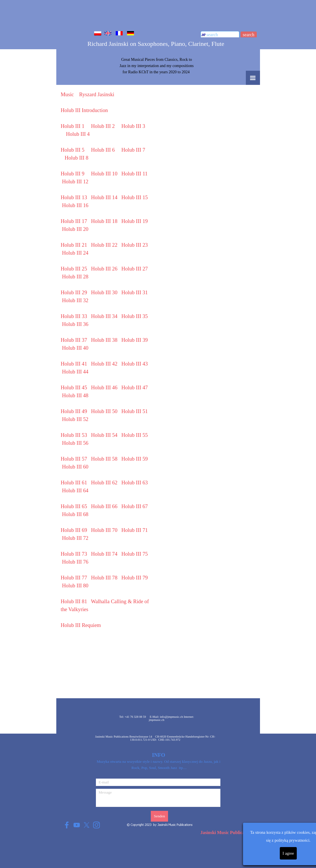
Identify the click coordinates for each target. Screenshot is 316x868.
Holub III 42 (104, 364)
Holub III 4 (78, 134)
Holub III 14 (104, 197)
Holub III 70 (104, 530)
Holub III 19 (135, 221)
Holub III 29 (74, 292)
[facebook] (67, 825)
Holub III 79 (135, 578)
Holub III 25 (74, 269)
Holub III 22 (104, 245)
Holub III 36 (75, 324)
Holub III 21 (74, 245)
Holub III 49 (74, 411)
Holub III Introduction (84, 110)
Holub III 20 (75, 229)
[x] (87, 825)
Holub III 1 (73, 126)
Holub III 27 (135, 269)
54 (104, 435)
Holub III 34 (104, 316)
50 (104, 411)
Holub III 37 (74, 340)
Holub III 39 (135, 340)
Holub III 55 (135, 435)
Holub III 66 (104, 506)
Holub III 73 (74, 554)
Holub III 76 (75, 562)
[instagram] (97, 825)
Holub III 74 (104, 554)
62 (104, 483)
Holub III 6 (103, 150)
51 (135, 411)
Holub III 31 (135, 292)
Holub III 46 (104, 387)
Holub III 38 (104, 340)
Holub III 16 (75, 205)
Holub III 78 (104, 578)
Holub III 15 (135, 197)
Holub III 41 (74, 364)
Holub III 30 (104, 292)
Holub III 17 (74, 221)
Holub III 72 (75, 538)
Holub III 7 (133, 150)
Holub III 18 (104, 221)
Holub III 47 (135, 387)
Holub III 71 (135, 530)
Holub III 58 (104, 459)
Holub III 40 (75, 348)
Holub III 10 (104, 174)
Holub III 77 (74, 578)
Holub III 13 (74, 197)
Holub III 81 (74, 601)
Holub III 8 (77, 158)
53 (74, 435)
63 (135, 483)
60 (75, 467)
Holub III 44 (75, 372)
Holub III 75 (135, 554)
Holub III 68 (75, 514)
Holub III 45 (74, 387)
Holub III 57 (74, 459)
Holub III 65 (74, 506)
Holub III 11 (135, 174)
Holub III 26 (104, 269)
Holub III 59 (135, 459)
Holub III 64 (75, 490)
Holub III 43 (135, 364)
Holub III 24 (75, 253)
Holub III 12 (75, 181)
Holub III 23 (135, 245)
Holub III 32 (75, 300)
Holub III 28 (75, 277)
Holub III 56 (75, 443)
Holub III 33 (74, 316)
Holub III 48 (75, 395)
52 (75, 419)
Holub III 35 (135, 316)
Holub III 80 (75, 586)
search (249, 35)
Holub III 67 (135, 506)
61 (74, 483)
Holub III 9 (73, 174)
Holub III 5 (73, 150)
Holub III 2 (103, 126)
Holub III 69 (74, 530)
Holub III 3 (133, 126)
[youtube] (77, 825)
